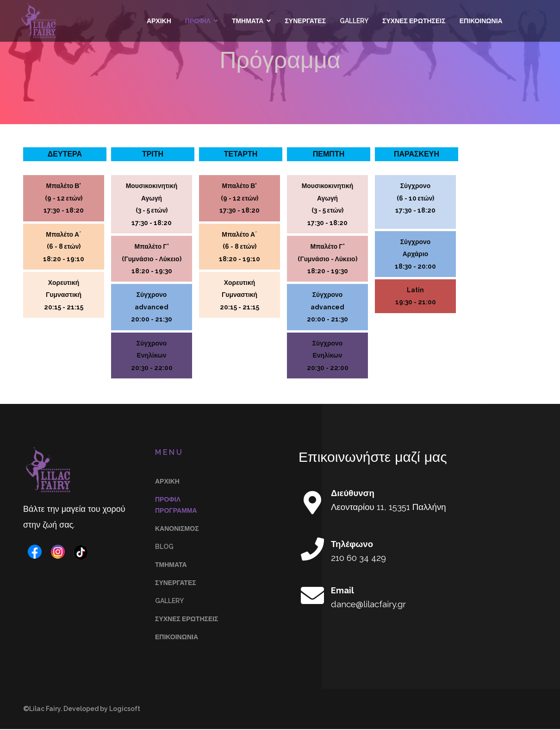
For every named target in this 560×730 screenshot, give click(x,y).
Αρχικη (159, 21)
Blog (164, 547)
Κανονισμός (177, 529)
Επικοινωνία (480, 21)
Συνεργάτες (305, 21)
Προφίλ (197, 21)
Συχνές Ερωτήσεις (414, 21)
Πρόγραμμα (176, 511)
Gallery (354, 21)
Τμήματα (247, 21)
